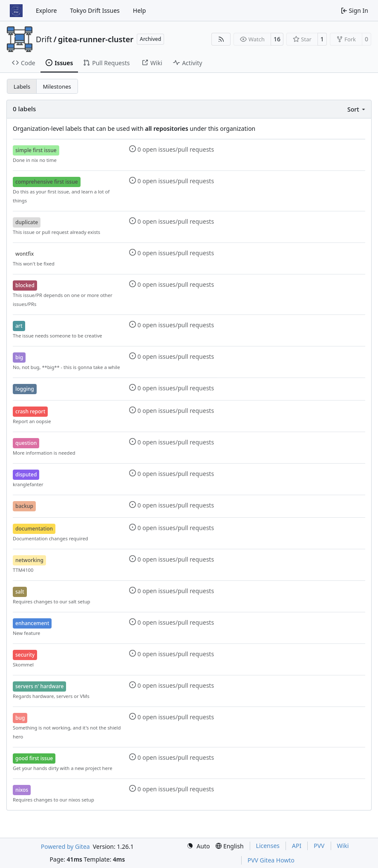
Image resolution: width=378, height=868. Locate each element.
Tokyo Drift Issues (95, 10)
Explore (46, 10)
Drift (44, 39)
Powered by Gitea (65, 846)
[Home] (16, 11)
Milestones (57, 87)
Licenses (268, 846)
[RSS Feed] (221, 39)
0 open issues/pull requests (172, 149)
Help (140, 10)
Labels (22, 87)
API (297, 846)
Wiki (343, 846)
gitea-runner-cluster (96, 39)
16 (277, 39)
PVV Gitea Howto (271, 860)
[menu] (357, 109)
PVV (319, 846)
